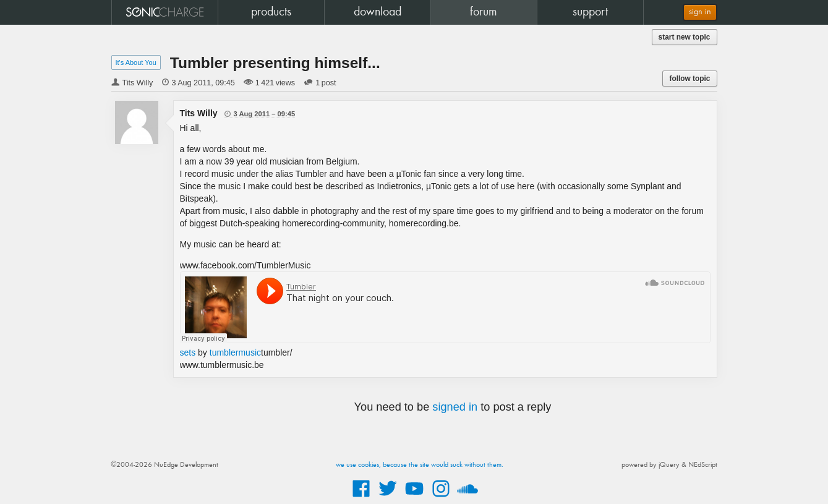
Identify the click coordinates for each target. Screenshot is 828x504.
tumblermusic (235, 352)
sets (188, 352)
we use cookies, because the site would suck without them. (420, 465)
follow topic (689, 79)
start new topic (685, 37)
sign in (700, 12)
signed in (455, 407)
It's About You (136, 62)
